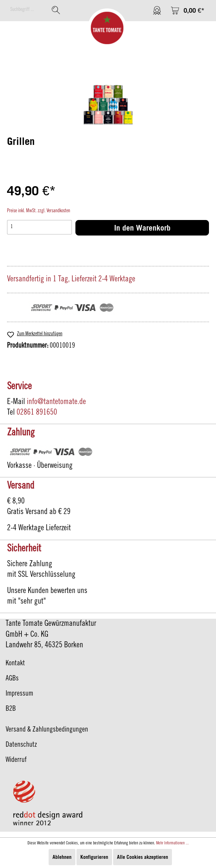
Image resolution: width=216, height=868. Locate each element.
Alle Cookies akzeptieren (143, 857)
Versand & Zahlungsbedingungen (47, 730)
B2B (11, 709)
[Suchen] (56, 10)
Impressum (19, 694)
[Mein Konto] (157, 10)
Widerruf (16, 760)
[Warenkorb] (187, 10)
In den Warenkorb (142, 228)
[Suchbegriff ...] (27, 10)
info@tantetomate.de (56, 402)
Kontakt (15, 664)
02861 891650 (37, 413)
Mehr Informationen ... (172, 843)
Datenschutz (21, 745)
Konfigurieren (94, 857)
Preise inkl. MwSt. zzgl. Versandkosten (39, 211)
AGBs (12, 679)
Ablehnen (62, 857)
